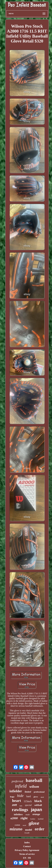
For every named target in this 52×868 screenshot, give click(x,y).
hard (29, 796)
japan (37, 810)
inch (21, 806)
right (24, 818)
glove (34, 823)
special (28, 805)
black (38, 801)
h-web (27, 833)
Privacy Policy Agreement (27, 850)
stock (42, 797)
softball (38, 805)
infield (21, 786)
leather (33, 819)
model (29, 830)
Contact (27, 846)
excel (24, 825)
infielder (16, 791)
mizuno (16, 829)
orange (36, 814)
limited (28, 792)
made (28, 815)
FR (29, 858)
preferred (17, 781)
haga (12, 797)
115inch (28, 801)
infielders (18, 814)
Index (27, 842)
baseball (34, 780)
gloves (36, 797)
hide (20, 796)
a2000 (14, 818)
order (40, 829)
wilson (34, 787)
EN (25, 858)
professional (39, 792)
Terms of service (27, 854)
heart (17, 801)
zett (14, 805)
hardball (41, 819)
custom (17, 825)
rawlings (20, 810)
